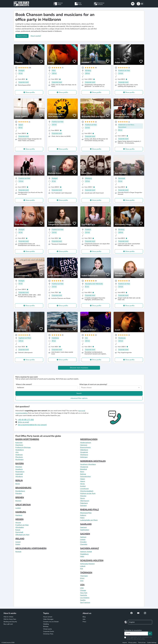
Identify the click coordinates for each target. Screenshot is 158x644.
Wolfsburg (84, 455)
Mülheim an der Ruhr (88, 493)
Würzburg (19, 476)
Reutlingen (19, 460)
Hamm (83, 481)
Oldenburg (84, 450)
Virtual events (48, 629)
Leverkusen (84, 489)
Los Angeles (85, 598)
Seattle (83, 600)
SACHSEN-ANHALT (90, 548)
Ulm (17, 452)
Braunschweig (85, 447)
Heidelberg (19, 450)
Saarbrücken (85, 530)
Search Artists (22, 36)
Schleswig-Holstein (87, 564)
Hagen (83, 479)
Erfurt (82, 578)
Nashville (84, 595)
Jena (82, 581)
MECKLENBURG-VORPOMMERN (31, 548)
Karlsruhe (19, 443)
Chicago (83, 590)
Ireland (18, 542)
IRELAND (20, 539)
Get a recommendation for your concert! (32, 425)
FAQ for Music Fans (10, 619)
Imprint (125, 643)
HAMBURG (21, 512)
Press (84, 622)
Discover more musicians (79, 368)
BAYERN (20, 464)
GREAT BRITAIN (23, 505)
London (18, 508)
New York (84, 593)
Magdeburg (84, 554)
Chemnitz (84, 544)
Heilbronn (19, 455)
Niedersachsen (86, 443)
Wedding (46, 624)
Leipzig (83, 539)
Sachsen (83, 537)
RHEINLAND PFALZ (89, 510)
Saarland (83, 527)
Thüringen (84, 576)
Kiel (82, 569)
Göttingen (84, 457)
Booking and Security (10, 622)
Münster (83, 496)
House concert (48, 617)
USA (82, 585)
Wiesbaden (20, 527)
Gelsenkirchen (85, 476)
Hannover (84, 445)
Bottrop (83, 474)
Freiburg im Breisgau (23, 447)
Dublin (18, 544)
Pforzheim (19, 457)
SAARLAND (86, 524)
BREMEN (20, 497)
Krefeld (83, 486)
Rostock (18, 552)
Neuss (83, 498)
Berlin (18, 484)
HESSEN (19, 519)
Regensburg (20, 472)
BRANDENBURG (23, 488)
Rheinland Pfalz (86, 513)
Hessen (18, 523)
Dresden (83, 542)
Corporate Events (49, 631)
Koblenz (83, 515)
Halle (82, 556)
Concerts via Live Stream (51, 622)
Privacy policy (132, 643)
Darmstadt (19, 532)
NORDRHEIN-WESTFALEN (93, 461)
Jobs (84, 619)
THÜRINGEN (86, 573)
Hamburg (19, 515)
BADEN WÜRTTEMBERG (27, 439)
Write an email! (23, 422)
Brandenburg (20, 491)
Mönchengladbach (87, 491)
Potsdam (19, 493)
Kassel (18, 530)
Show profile (30, 92)
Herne (82, 484)
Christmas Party (48, 634)
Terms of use (142, 643)
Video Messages (48, 619)
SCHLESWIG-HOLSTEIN (92, 560)
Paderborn (84, 503)
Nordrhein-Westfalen (88, 464)
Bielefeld (84, 469)
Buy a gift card (8, 624)
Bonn (82, 472)
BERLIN (19, 480)
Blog (84, 617)
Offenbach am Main (22, 535)
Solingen (83, 506)
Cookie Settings (152, 643)
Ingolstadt (19, 474)
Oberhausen (85, 501)
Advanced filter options (79, 398)
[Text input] (136, 633)
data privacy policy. (139, 639)
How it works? (36, 36)
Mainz (82, 518)
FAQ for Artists (8, 617)
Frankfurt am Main (22, 525)
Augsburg (19, 469)
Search (79, 393)
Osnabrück (84, 452)
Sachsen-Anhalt (86, 552)
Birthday (46, 626)
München (19, 467)
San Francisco (85, 603)
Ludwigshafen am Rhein (89, 520)
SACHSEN (85, 534)
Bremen (18, 501)
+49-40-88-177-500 (26, 420)
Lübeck (83, 566)
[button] (140, 4)
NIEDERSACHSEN (89, 439)
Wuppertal (84, 467)
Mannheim (19, 445)
